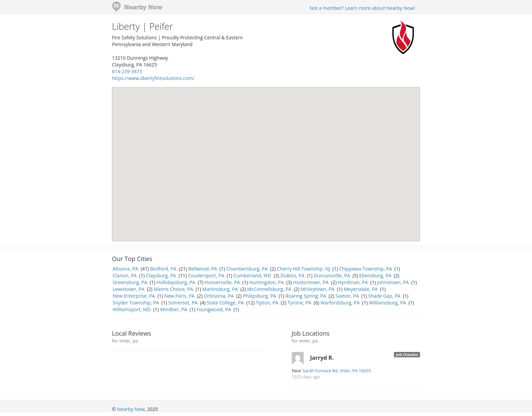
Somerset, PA (183, 303)
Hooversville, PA (222, 282)
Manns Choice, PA (173, 289)
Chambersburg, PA (247, 269)
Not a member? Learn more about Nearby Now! (362, 8)
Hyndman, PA (353, 282)
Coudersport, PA (206, 275)
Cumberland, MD (252, 275)
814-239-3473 (127, 71)
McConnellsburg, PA (269, 289)
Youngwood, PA (214, 309)
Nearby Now (131, 409)
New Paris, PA (179, 296)
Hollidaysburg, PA (176, 282)
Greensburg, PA (130, 282)
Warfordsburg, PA (340, 303)
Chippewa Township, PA (366, 269)
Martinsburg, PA (220, 289)
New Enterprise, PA (134, 296)
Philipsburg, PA (260, 296)
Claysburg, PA (161, 275)
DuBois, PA (292, 275)
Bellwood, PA (203, 269)
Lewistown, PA (129, 289)
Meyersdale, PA (361, 289)
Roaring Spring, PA (306, 296)
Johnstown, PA (393, 282)
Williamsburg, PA (387, 303)
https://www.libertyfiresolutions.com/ (153, 78)
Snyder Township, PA (136, 303)
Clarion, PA (125, 275)
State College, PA (225, 303)
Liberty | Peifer (142, 26)
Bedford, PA (163, 269)
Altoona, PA (125, 269)
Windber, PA (173, 309)
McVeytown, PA (318, 289)
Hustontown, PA (311, 282)
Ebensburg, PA (375, 275)
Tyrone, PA (299, 303)
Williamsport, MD (132, 309)
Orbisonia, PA (219, 296)
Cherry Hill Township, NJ (303, 269)
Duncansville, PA (332, 275)
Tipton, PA (267, 303)
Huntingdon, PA (266, 282)
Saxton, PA (347, 296)
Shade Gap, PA (384, 296)
